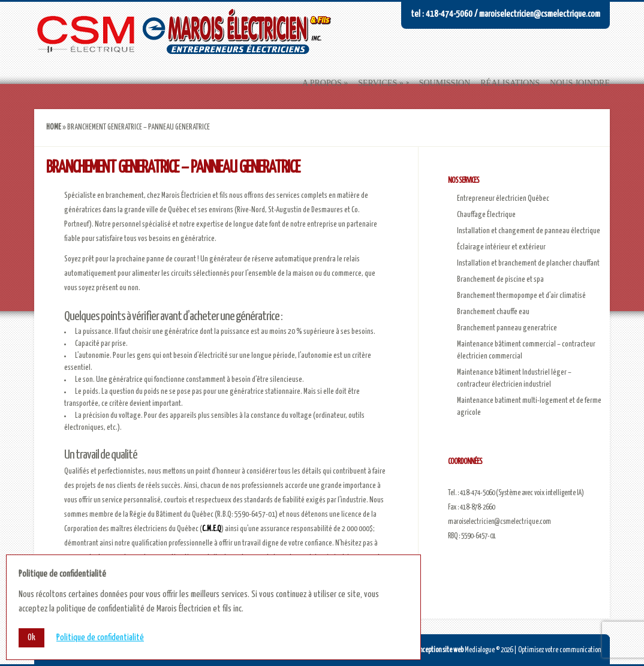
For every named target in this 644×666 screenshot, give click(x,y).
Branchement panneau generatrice (507, 328)
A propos (322, 83)
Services (377, 83)
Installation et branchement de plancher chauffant (528, 263)
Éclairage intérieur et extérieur (501, 247)
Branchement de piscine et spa (500, 280)
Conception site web (438, 650)
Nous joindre (580, 83)
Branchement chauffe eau (493, 312)
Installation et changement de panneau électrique (529, 231)
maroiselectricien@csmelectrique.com (499, 522)
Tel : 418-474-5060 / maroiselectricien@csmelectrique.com (505, 14)
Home (54, 127)
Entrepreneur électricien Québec (503, 199)
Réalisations (510, 83)
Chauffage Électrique (486, 215)
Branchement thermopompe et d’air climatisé (521, 296)
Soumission (445, 83)
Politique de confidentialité (100, 638)
